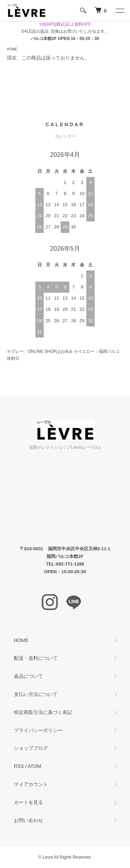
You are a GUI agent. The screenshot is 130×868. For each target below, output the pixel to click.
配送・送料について (36, 658)
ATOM (34, 766)
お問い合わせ (28, 820)
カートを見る (28, 802)
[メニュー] (120, 10)
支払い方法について (36, 694)
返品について (28, 676)
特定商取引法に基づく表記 (43, 712)
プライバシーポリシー (38, 730)
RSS (19, 766)
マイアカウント (31, 784)
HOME (12, 49)
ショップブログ (31, 748)
